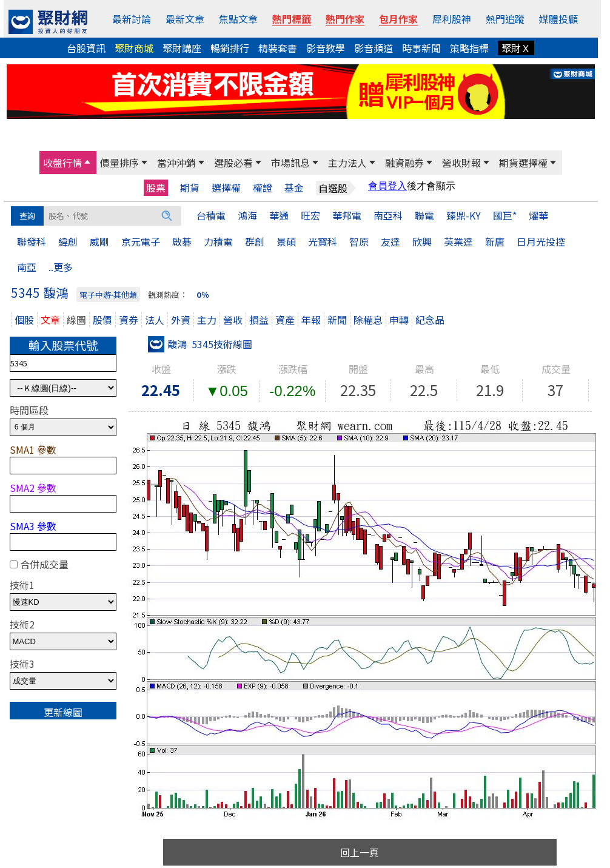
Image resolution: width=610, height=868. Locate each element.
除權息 (368, 320)
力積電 (218, 241)
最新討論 (132, 19)
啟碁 (182, 241)
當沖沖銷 (176, 163)
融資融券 (404, 163)
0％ (203, 294)
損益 (259, 320)
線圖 (76, 320)
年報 (311, 320)
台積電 (211, 215)
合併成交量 (44, 564)
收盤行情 (62, 163)
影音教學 (326, 48)
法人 (155, 320)
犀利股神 (452, 19)
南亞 (27, 267)
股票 (156, 187)
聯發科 (32, 241)
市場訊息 (290, 163)
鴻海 (247, 215)
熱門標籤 (292, 19)
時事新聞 (421, 48)
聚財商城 (134, 48)
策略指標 (469, 48)
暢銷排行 (230, 48)
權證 (263, 188)
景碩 (286, 241)
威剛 (99, 241)
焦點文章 (238, 19)
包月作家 (398, 19)
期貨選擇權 (523, 163)
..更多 (61, 267)
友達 (390, 241)
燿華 (538, 215)
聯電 (424, 215)
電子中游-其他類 (108, 294)
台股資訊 (86, 48)
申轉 (399, 320)
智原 (359, 241)
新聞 (337, 320)
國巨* (505, 215)
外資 (181, 320)
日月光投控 (541, 241)
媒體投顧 (558, 19)
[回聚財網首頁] (48, 22)
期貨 (190, 188)
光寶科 (323, 241)
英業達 (458, 241)
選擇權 (226, 188)
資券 (129, 320)
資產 (285, 320)
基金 (294, 188)
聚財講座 (182, 48)
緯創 (68, 241)
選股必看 (233, 163)
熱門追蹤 (505, 19)
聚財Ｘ (516, 48)
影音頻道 (374, 48)
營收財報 (461, 163)
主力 (207, 320)
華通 (279, 215)
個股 (24, 320)
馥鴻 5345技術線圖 (200, 344)
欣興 (422, 241)
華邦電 (347, 215)
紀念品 (430, 320)
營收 (233, 320)
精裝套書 (278, 48)
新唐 (495, 241)
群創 (255, 241)
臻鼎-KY (464, 215)
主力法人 (347, 163)
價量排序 (119, 163)
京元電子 (141, 241)
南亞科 (388, 215)
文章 (50, 320)
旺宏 (310, 215)
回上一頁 (360, 852)
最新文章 (185, 19)
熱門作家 (345, 19)
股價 (102, 320)
